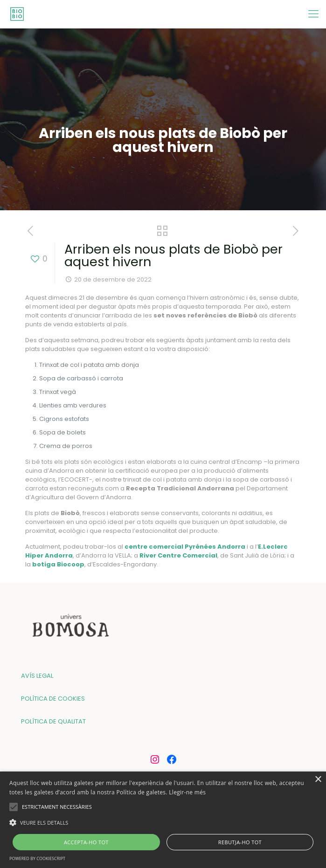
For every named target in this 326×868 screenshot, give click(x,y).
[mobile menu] (313, 14)
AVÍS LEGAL (37, 676)
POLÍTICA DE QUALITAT (53, 721)
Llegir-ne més (187, 792)
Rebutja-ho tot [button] (240, 842)
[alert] (163, 820)
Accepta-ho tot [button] (86, 842)
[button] (163, 822)
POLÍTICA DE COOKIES (53, 699)
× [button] (318, 780)
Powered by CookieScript (37, 858)
